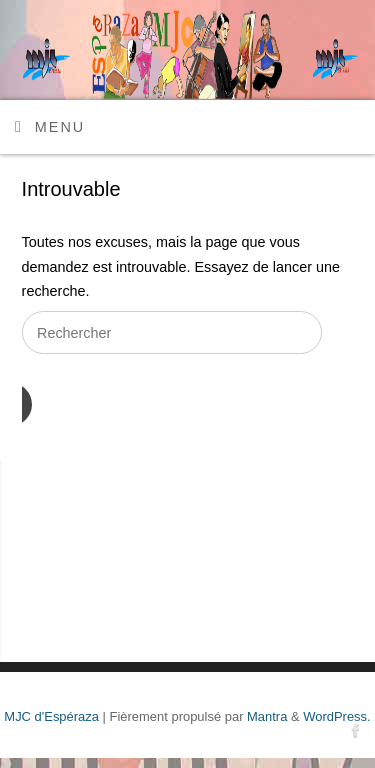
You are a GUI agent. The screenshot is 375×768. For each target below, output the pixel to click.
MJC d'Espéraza (51, 716)
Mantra (267, 716)
